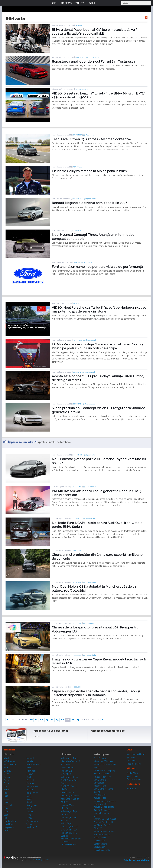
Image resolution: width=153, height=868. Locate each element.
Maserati (30, 758)
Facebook (94, 737)
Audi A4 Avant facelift (104, 822)
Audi (6, 768)
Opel (29, 777)
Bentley (8, 771)
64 (52, 720)
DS (5, 787)
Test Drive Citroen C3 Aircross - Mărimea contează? (92, 139)
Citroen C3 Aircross (70, 796)
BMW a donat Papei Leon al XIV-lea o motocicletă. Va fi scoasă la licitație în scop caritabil (95, 32)
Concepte (77, 231)
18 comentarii (91, 340)
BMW (7, 774)
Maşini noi (9, 750)
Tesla (29, 815)
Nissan (30, 774)
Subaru (30, 808)
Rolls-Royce (32, 793)
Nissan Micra (100, 786)
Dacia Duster (100, 841)
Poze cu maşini (134, 764)
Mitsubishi (31, 771)
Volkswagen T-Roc (70, 777)
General (79, 25)
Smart (29, 802)
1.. (10, 719)
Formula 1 (77, 167)
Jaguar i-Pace (100, 798)
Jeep (6, 815)
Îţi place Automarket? (22, 442)
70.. (82, 719)
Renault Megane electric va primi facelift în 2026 (90, 203)
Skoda (29, 799)
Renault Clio (66, 771)
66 (62, 720)
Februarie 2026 (134, 779)
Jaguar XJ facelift (102, 774)
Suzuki (30, 812)
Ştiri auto (131, 758)
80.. (86, 719)
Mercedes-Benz (34, 765)
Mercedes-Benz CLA (71, 761)
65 (57, 720)
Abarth (7, 758)
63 (47, 720)
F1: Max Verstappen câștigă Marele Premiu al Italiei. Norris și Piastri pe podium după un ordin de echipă (98, 346)
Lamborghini (10, 821)
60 (31, 720)
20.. (16, 719)
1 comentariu (90, 519)
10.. (13, 719)
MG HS (64, 808)
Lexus (7, 830)
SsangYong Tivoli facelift (105, 819)
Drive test (77, 135)
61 (36, 720)
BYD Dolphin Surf (69, 830)
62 (42, 720)
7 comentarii (91, 135)
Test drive (131, 761)
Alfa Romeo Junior (69, 845)
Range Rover (32, 787)
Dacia (7, 783)
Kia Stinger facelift (102, 825)
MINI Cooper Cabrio (70, 799)
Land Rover (9, 824)
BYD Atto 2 (66, 774)
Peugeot (30, 780)
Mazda (30, 761)
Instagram (102, 737)
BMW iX (98, 828)
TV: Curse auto (82, 89)
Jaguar (7, 812)
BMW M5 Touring (69, 786)
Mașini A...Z (32, 827)
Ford (6, 796)
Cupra (7, 780)
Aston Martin (10, 765)
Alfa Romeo (9, 761)
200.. (98, 719)
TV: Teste (77, 303)
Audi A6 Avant (68, 792)
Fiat (6, 793)
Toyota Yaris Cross (102, 777)
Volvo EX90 (66, 823)
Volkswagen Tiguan (70, 758)
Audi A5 (65, 802)
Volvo (29, 824)
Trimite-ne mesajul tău (136, 860)
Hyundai (8, 805)
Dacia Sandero (100, 844)
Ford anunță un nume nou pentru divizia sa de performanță (97, 267)
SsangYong (32, 805)
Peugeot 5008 (67, 805)
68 (73, 720)
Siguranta (77, 519)
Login (100, 3)
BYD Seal (65, 765)
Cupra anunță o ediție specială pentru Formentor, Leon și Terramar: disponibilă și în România (96, 693)
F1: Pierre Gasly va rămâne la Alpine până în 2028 (89, 171)
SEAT (29, 796)
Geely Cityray (67, 768)
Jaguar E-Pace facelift (104, 807)
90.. (89, 719)
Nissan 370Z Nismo (103, 761)
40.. (23, 719)
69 (78, 720)
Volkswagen (32, 821)
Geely (7, 799)
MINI (29, 768)
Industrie (77, 550)
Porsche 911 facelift (70, 827)
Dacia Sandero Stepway (105, 771)
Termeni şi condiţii (41, 860)
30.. (20, 719)
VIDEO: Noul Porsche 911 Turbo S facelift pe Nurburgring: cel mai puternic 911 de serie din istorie (99, 309)
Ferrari (7, 790)
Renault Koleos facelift (104, 832)
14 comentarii (91, 487)
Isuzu (7, 808)
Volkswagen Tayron (70, 811)
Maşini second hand (136, 754)
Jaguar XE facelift (102, 810)
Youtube (109, 737)
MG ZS (64, 814)
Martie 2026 (132, 776)
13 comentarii (91, 199)
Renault (30, 790)
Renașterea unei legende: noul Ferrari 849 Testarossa (94, 61)
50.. (27, 719)
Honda (7, 802)
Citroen (7, 777)
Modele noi (80, 57)
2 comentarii (89, 262)
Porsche (30, 783)
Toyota (29, 818)
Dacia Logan (99, 847)
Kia (5, 818)
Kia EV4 (65, 789)
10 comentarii (93, 57)
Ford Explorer (100, 758)
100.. (93, 719)
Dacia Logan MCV (102, 850)
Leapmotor (9, 827)
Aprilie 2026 (132, 773)
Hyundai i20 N (100, 795)
